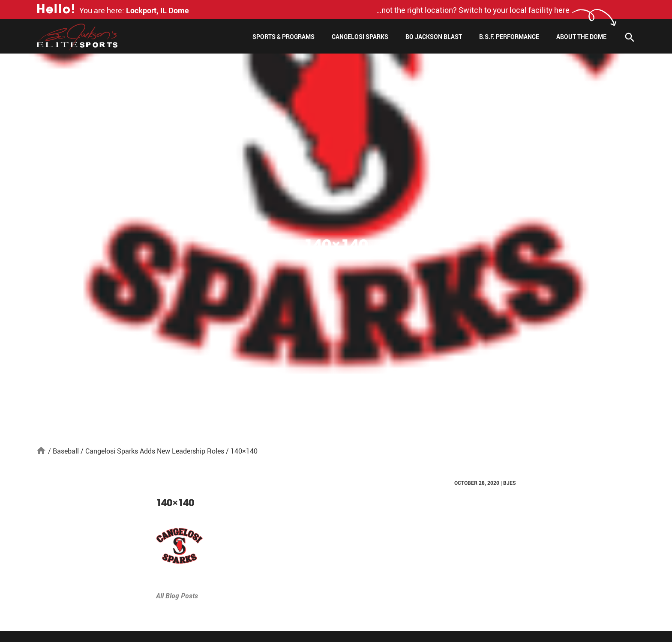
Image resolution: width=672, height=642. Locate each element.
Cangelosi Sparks (360, 37)
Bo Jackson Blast (434, 37)
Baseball (66, 451)
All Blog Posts (177, 596)
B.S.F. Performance (509, 37)
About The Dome (581, 37)
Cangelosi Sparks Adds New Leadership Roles (155, 451)
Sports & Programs (283, 37)
